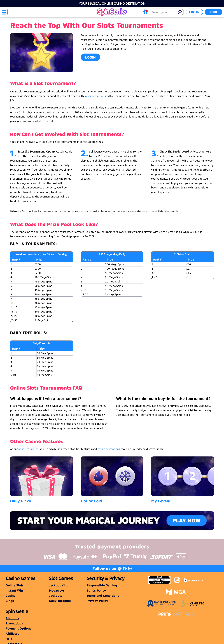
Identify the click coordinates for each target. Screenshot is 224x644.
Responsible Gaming (102, 585)
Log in (194, 12)
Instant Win (14, 590)
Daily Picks (20, 501)
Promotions (14, 623)
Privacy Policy (97, 601)
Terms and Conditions (103, 596)
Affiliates (12, 633)
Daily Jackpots (60, 601)
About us (12, 618)
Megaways (57, 590)
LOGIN (90, 57)
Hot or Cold (91, 501)
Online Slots (15, 585)
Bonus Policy (96, 590)
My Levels (160, 501)
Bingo (10, 601)
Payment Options (18, 628)
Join (213, 12)
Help (9, 639)
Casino (11, 596)
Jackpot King (59, 585)
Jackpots (56, 596)
